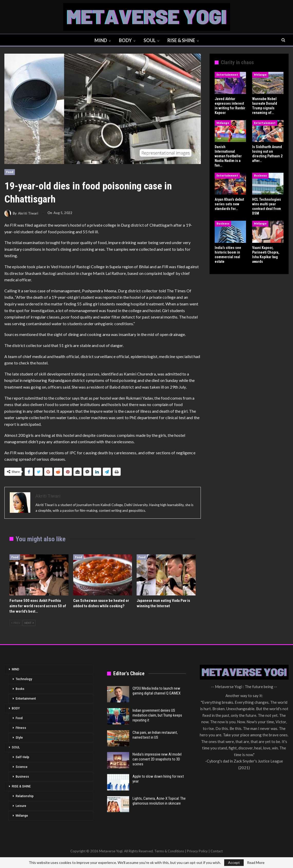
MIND (100, 40)
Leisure (21, 806)
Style (19, 738)
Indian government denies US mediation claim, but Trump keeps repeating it (157, 715)
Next (29, 623)
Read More (256, 863)
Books (20, 689)
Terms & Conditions (169, 851)
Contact (217, 851)
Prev (16, 623)
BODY (125, 40)
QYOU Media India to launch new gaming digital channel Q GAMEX (157, 691)
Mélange (260, 75)
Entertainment (227, 75)
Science (22, 767)
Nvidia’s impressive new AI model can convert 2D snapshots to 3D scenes (157, 759)
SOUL (150, 40)
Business (260, 175)
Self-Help (22, 757)
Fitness (21, 728)
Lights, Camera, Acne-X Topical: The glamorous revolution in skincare (159, 801)
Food (10, 172)
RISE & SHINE (182, 40)
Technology (24, 679)
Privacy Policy (197, 851)
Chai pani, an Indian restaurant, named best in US (155, 735)
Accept (234, 862)
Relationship (25, 796)
